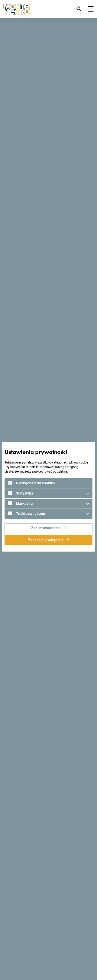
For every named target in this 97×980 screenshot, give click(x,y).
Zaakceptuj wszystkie (46, 540)
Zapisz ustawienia (46, 528)
